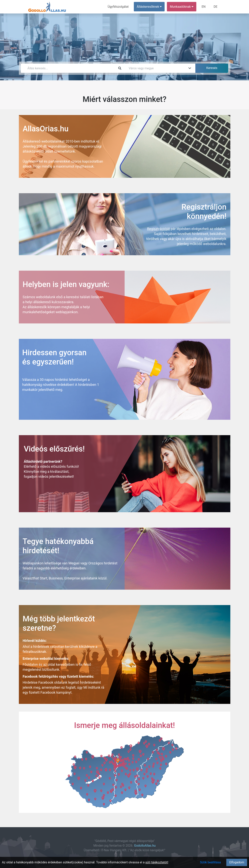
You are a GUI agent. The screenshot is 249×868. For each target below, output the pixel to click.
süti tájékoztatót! (157, 862)
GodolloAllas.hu (145, 846)
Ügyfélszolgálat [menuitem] (118, 7)
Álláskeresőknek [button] (149, 7)
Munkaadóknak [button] (182, 7)
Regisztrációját (159, 229)
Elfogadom (237, 862)
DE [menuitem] (216, 7)
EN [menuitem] (204, 7)
